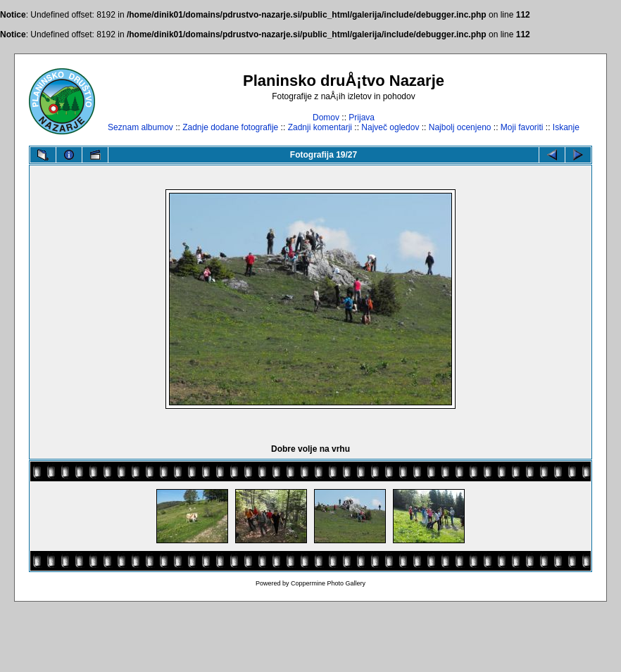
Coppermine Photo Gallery (328, 583)
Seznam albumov (140, 127)
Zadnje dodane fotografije (230, 127)
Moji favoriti (522, 127)
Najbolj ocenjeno (460, 127)
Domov (326, 118)
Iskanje (566, 127)
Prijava (362, 118)
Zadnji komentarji (320, 127)
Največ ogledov (390, 127)
